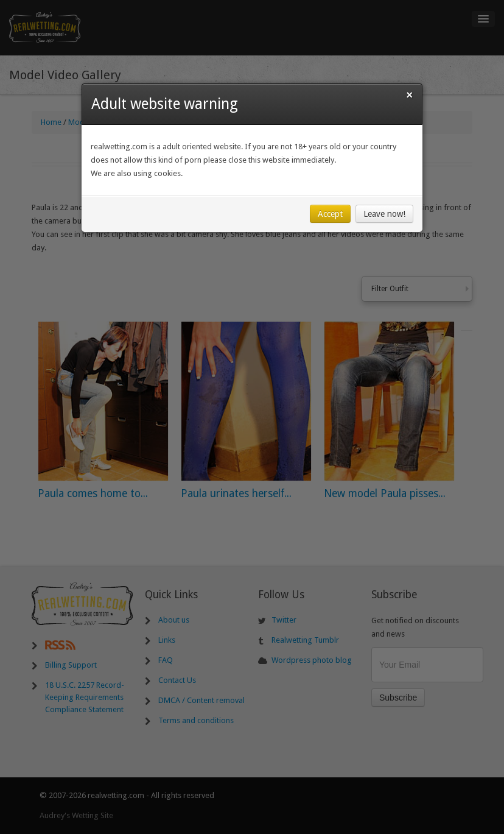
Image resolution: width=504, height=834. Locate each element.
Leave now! (384, 214)
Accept (330, 214)
